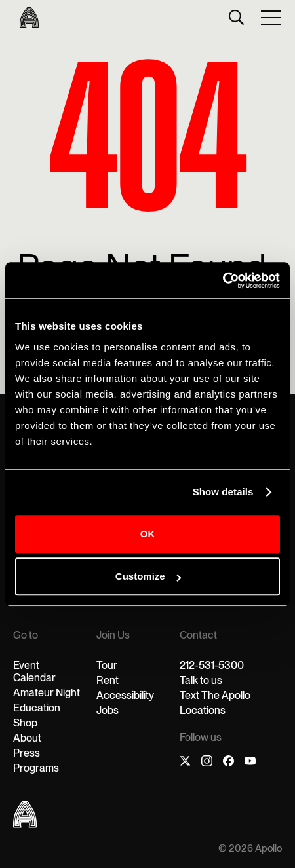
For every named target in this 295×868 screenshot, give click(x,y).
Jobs (108, 710)
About (27, 738)
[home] (26, 17)
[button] (271, 17)
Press (27, 753)
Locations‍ (203, 710)
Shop (25, 723)
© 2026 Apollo (250, 849)
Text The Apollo (215, 695)
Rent (108, 680)
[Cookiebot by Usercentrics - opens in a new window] (223, 280)
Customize (148, 576)
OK (148, 534)
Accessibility (125, 695)
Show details (223, 492)
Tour (107, 665)
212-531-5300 (212, 665)
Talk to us (201, 680)
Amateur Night (47, 693)
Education (37, 708)
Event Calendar (34, 671)
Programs (36, 768)
